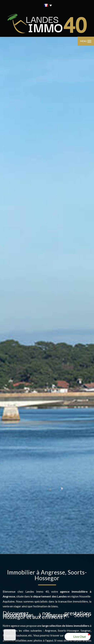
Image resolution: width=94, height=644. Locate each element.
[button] (78, 637)
